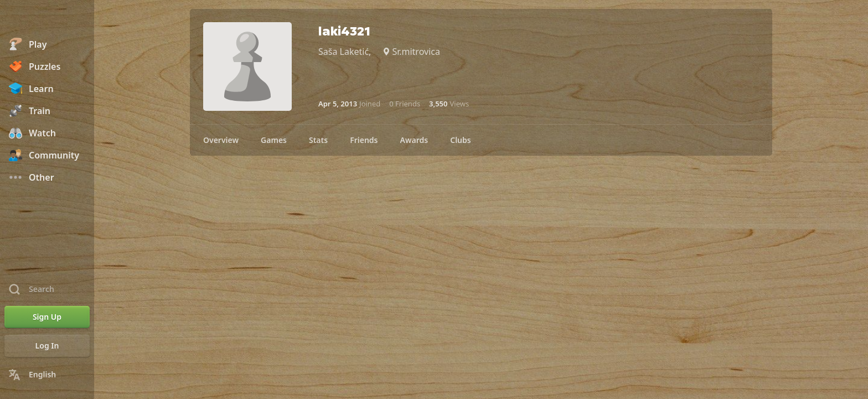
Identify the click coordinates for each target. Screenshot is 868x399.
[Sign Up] (47, 317)
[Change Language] (47, 375)
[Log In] (47, 346)
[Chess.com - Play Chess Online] (47, 19)
